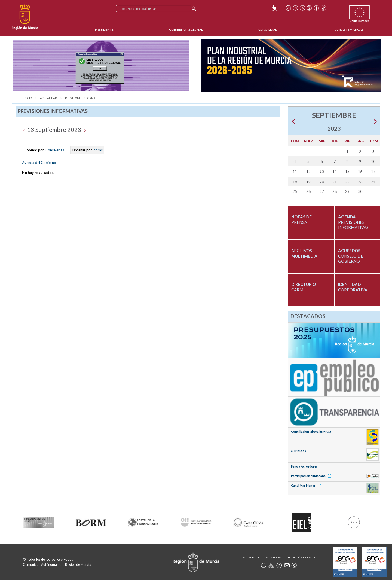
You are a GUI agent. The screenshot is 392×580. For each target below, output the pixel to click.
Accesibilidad (253, 558)
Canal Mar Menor (307, 485)
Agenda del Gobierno (39, 163)
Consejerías (55, 150)
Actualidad (267, 30)
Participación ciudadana (312, 476)
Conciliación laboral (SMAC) (311, 431)
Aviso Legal (274, 558)
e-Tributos (298, 451)
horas (98, 150)
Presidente (104, 30)
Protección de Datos (301, 558)
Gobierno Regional (186, 30)
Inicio (28, 98)
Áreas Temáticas (349, 30)
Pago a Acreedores (304, 466)
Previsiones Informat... (82, 98)
